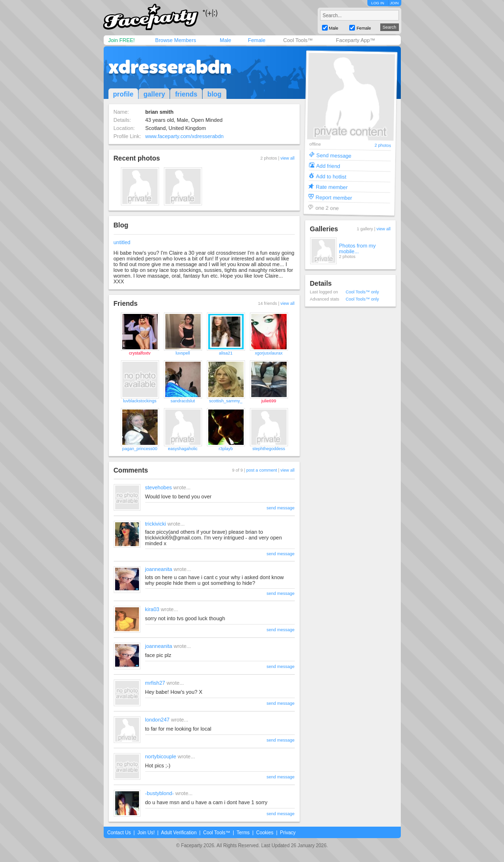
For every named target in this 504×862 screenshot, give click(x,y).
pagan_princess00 (140, 449)
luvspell (182, 353)
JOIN (394, 3)
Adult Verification (179, 833)
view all (288, 158)
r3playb (226, 449)
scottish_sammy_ (226, 401)
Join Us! (146, 833)
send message (281, 508)
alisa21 (226, 353)
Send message (334, 155)
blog (214, 94)
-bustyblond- (160, 793)
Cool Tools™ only (363, 292)
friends (186, 94)
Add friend (328, 166)
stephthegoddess (269, 449)
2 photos (382, 145)
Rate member (331, 187)
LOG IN (378, 3)
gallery (154, 94)
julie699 (269, 401)
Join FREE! (122, 40)
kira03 (152, 609)
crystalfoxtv (140, 353)
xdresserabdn (170, 67)
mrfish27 (155, 683)
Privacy (288, 833)
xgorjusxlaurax (268, 353)
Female (257, 40)
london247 (157, 720)
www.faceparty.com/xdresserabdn (184, 136)
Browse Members (176, 40)
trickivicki (156, 524)
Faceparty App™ (355, 40)
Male (225, 40)
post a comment (262, 470)
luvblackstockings (139, 401)
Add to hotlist (331, 176)
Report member (334, 197)
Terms (243, 833)
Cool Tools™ (298, 40)
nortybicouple (161, 756)
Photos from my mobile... (358, 248)
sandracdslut (183, 401)
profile (123, 94)
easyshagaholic (182, 449)
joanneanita (159, 569)
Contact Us (119, 833)
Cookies (265, 833)
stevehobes (159, 487)
